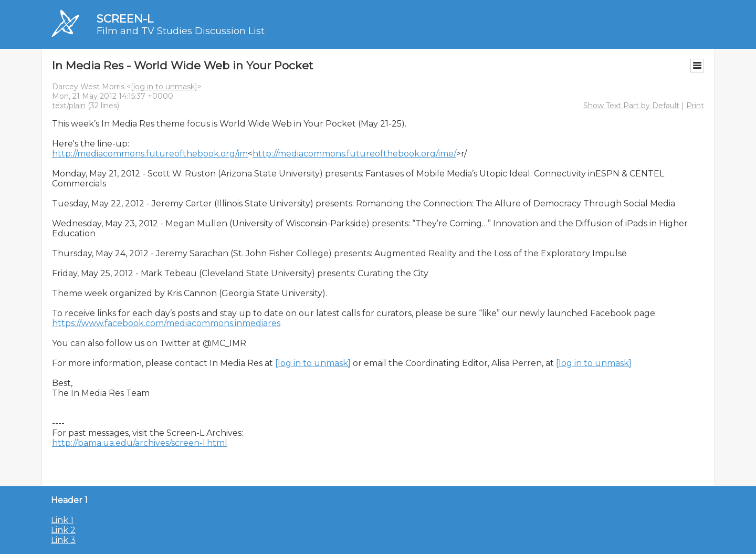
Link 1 (62, 520)
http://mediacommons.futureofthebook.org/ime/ (354, 154)
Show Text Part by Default (631, 106)
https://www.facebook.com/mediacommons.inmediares (166, 323)
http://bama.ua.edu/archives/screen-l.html (140, 443)
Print (695, 106)
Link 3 (63, 540)
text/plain (69, 106)
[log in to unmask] (164, 87)
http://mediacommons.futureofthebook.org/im (150, 154)
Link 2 (63, 530)
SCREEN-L (125, 19)
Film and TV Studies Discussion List (181, 31)
